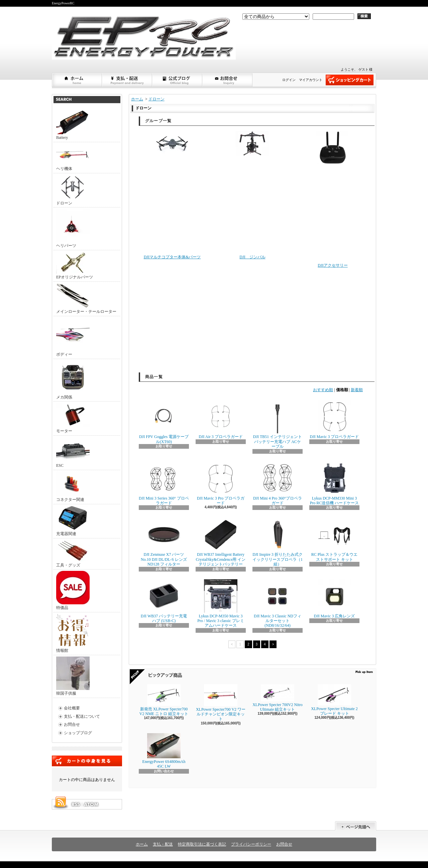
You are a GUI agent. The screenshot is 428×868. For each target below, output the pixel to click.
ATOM (92, 804)
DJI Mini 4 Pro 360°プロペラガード (278, 483)
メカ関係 (73, 380)
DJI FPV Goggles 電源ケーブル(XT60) (164, 422)
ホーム (77, 80)
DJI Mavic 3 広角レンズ (335, 599)
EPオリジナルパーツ (75, 266)
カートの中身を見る (87, 761)
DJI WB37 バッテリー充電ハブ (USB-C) (164, 601)
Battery (73, 124)
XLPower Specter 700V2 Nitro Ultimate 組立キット (278, 698)
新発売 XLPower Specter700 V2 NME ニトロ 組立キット (164, 700)
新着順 (357, 390)
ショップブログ (178, 80)
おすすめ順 (323, 390)
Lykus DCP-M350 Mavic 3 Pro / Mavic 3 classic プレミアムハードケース (221, 604)
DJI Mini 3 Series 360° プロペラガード (164, 483)
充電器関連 (73, 521)
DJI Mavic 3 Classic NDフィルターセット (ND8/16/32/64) (278, 604)
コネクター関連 (73, 487)
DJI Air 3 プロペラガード (221, 419)
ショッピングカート (350, 80)
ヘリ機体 (73, 157)
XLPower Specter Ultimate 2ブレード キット (334, 700)
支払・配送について (127, 80)
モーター (73, 418)
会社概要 (72, 708)
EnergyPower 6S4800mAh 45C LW (164, 751)
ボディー (73, 337)
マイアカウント (311, 80)
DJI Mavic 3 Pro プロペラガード (221, 483)
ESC (73, 452)
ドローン (73, 190)
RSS (76, 804)
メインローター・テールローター (86, 298)
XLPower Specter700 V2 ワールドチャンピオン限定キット (221, 703)
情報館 (72, 633)
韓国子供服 (73, 676)
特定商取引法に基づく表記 (202, 844)
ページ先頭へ (356, 826)
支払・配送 (163, 844)
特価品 (73, 590)
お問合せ (228, 80)
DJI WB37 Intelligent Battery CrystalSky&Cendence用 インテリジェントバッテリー (221, 542)
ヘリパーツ (73, 228)
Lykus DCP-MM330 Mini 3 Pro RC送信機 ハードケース (335, 483)
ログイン (289, 80)
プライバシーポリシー (251, 844)
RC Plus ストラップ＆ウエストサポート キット (335, 540)
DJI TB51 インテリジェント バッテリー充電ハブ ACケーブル (278, 424)
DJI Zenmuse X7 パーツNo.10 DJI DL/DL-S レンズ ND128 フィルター (164, 542)
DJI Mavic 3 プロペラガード (335, 419)
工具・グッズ (73, 554)
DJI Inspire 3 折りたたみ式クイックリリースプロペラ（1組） (278, 542)
